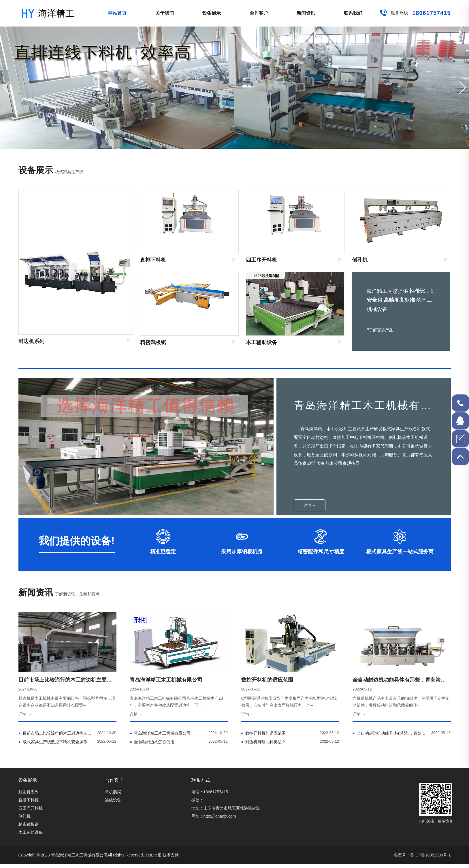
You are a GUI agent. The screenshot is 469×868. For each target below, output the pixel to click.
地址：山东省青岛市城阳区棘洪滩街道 (226, 808)
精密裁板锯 (29, 824)
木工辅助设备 (31, 832)
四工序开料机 (31, 808)
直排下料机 (29, 800)
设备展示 (212, 13)
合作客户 (259, 13)
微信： (197, 800)
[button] (462, 88)
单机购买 (113, 792)
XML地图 (153, 855)
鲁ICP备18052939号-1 (430, 855)
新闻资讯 (306, 13)
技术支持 (171, 855)
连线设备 (113, 800)
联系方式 (201, 780)
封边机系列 (29, 792)
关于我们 (165, 13)
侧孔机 (25, 816)
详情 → (310, 505)
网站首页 (117, 13)
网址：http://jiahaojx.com (214, 816)
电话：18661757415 (210, 792)
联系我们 (353, 13)
